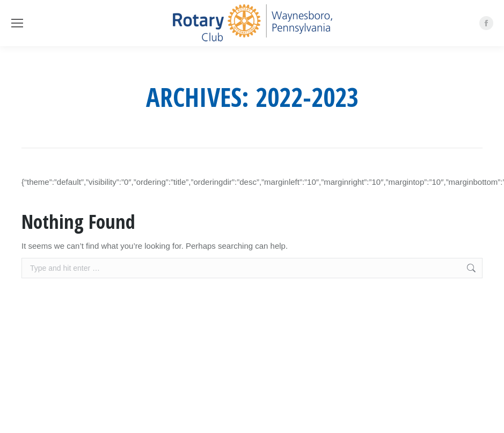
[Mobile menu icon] (17, 23)
